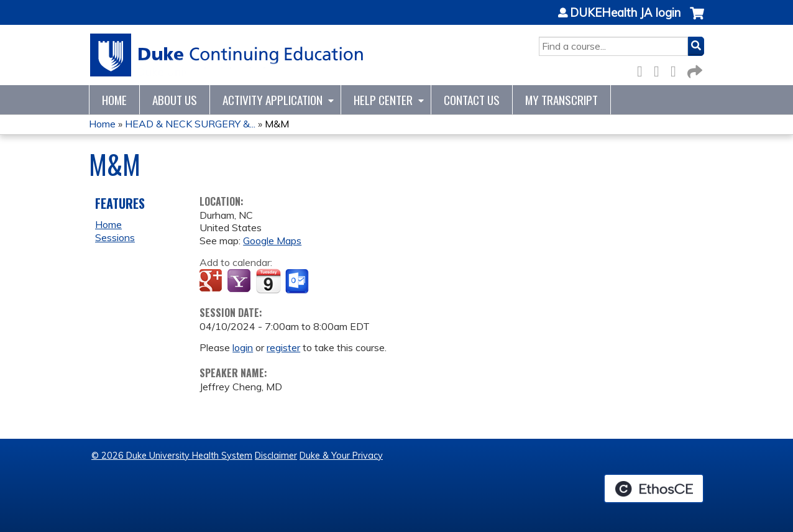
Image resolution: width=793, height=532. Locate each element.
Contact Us (472, 100)
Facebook (643, 69)
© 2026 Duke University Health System (172, 456)
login (243, 347)
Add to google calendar (212, 282)
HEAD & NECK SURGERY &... (190, 124)
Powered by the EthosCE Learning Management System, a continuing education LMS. (654, 488)
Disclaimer (276, 456)
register (283, 347)
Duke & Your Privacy (341, 456)
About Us (175, 100)
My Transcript (562, 100)
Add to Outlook (298, 282)
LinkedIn (677, 69)
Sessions (115, 237)
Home (114, 100)
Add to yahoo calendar (240, 282)
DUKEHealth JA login (625, 13)
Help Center (383, 100)
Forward (694, 69)
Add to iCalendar (268, 281)
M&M (277, 124)
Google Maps (272, 241)
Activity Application (273, 100)
